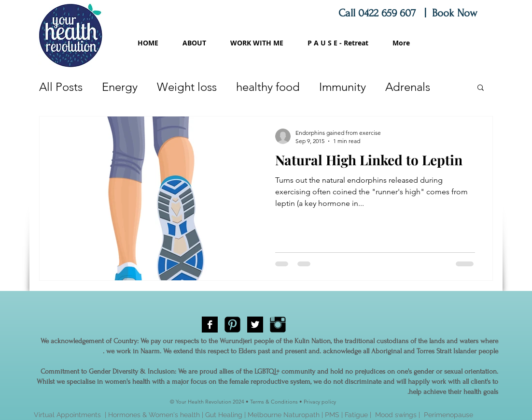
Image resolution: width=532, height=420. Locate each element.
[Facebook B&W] (210, 325)
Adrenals (408, 87)
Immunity (343, 87)
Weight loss (187, 87)
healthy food (268, 87)
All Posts (61, 87)
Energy (120, 87)
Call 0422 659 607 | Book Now (409, 13)
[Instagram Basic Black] (278, 325)
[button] (481, 88)
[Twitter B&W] (255, 325)
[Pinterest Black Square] (232, 325)
